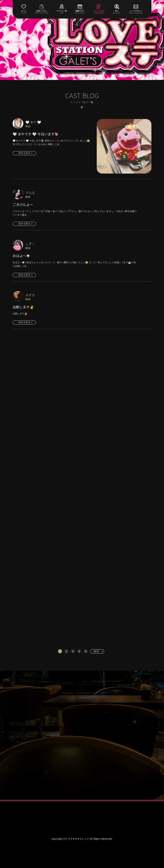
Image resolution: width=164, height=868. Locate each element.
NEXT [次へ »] (97, 651)
